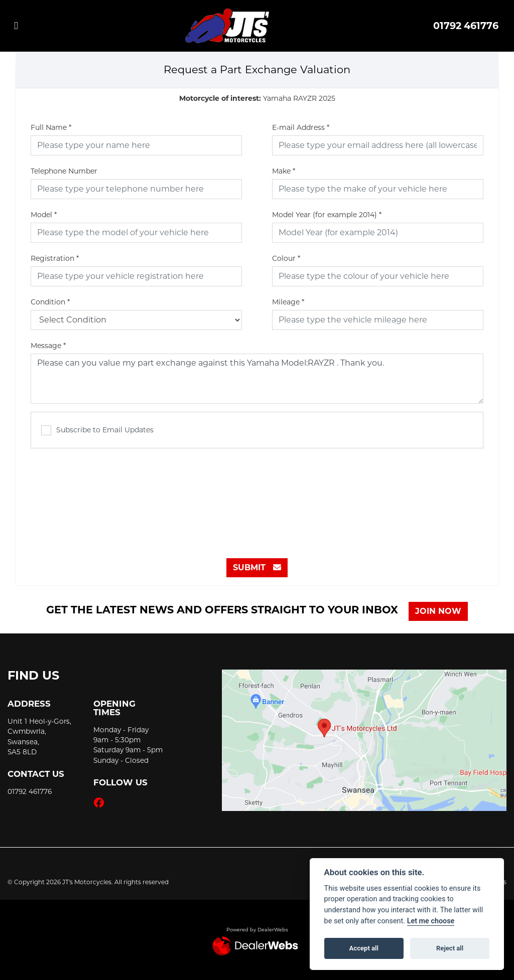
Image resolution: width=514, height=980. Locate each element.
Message (48, 346)
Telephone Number (64, 171)
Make (284, 171)
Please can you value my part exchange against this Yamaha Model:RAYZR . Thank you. (257, 379)
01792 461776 (466, 26)
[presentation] (257, 498)
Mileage (288, 302)
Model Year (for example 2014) (327, 215)
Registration (55, 258)
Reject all (450, 948)
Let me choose (431, 921)
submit (257, 567)
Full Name (51, 127)
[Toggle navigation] (16, 26)
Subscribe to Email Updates (97, 430)
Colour (286, 258)
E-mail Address (301, 127)
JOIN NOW (440, 611)
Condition (50, 302)
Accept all (364, 948)
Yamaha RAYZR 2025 (257, 98)
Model (44, 215)
